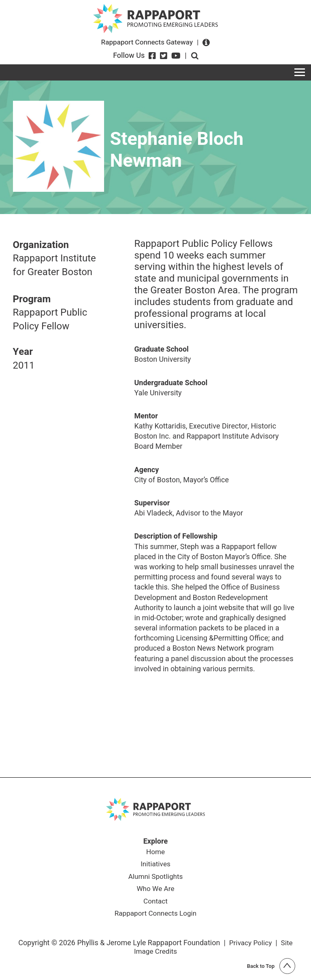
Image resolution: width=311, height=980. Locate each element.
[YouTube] (176, 56)
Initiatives (155, 865)
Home (155, 853)
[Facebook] (152, 56)
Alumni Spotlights (155, 878)
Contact (156, 904)
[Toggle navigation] (300, 72)
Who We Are (155, 891)
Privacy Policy (250, 945)
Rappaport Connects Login (155, 916)
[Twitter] (164, 56)
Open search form (195, 56)
